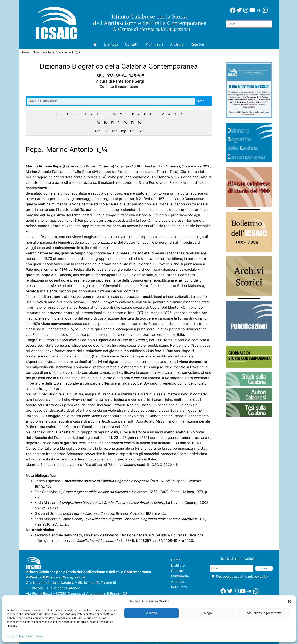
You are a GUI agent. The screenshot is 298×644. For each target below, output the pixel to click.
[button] (289, 601)
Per (132, 131)
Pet (140, 131)
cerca (200, 101)
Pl (119, 122)
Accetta (152, 613)
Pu (140, 122)
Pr (133, 122)
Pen (115, 131)
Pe (106, 122)
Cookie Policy (15, 636)
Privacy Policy (34, 636)
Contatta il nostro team (119, 87)
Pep (124, 131)
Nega (208, 613)
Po (125, 122)
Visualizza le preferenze (264, 613)
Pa (98, 122)
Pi (112, 122)
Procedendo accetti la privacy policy (242, 576)
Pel (106, 131)
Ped (98, 131)
